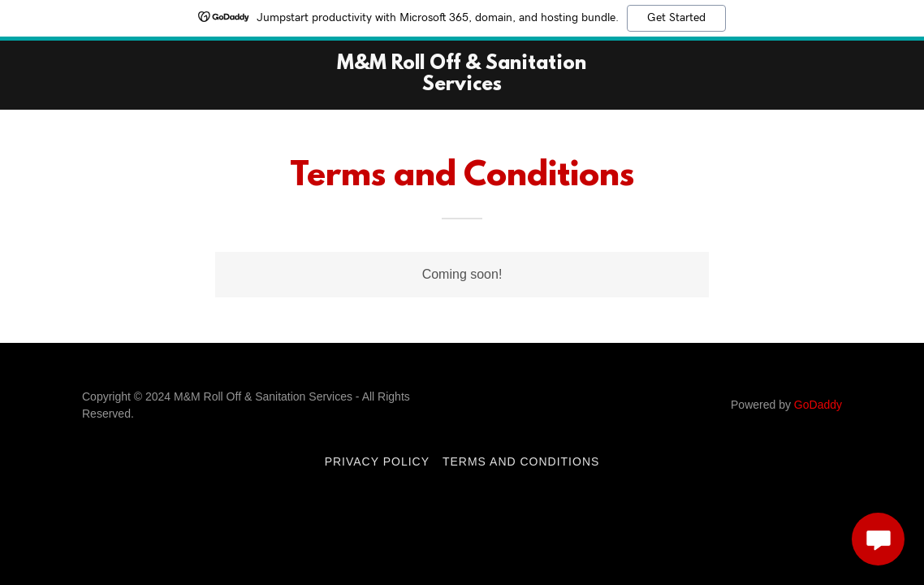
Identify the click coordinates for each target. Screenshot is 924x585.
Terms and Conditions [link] (521, 461)
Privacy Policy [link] (377, 461)
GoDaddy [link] (818, 405)
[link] (462, 86)
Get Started (676, 18)
